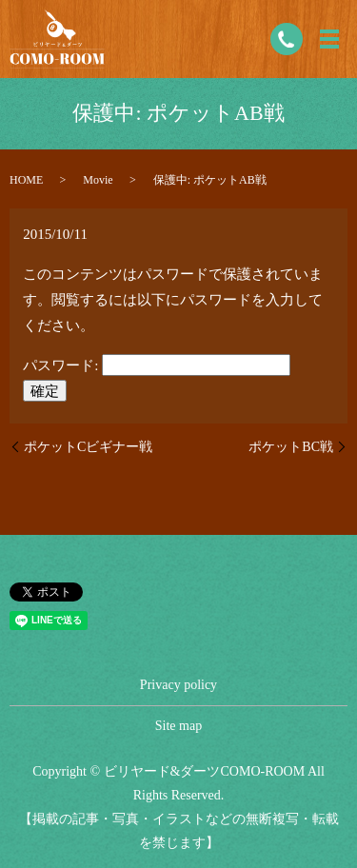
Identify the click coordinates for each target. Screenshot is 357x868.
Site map (178, 726)
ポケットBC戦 (291, 447)
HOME (26, 180)
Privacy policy (178, 685)
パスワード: (157, 365)
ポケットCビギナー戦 (88, 447)
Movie (98, 180)
